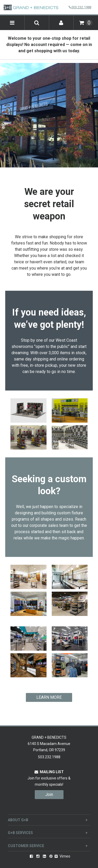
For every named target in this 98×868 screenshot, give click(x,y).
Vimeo (62, 856)
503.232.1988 (80, 7)
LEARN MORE (49, 697)
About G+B (48, 820)
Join (49, 794)
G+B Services (48, 833)
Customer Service (48, 846)
